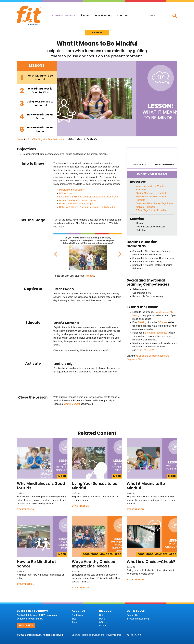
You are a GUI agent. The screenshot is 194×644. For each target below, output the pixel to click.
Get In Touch (136, 611)
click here (89, 276)
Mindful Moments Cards (71, 190)
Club (102, 626)
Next (119, 253)
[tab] (37, 78)
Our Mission (78, 615)
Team (75, 622)
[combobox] (154, 16)
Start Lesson (26, 509)
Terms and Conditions (93, 635)
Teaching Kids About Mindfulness (50, 139)
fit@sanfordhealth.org (138, 619)
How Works (104, 16)
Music (102, 619)
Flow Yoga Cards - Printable (151, 210)
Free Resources (62, 16)
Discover (85, 16)
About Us (122, 16)
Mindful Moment (72, 404)
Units (28, 139)
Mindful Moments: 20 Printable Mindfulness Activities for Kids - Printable (152, 197)
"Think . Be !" (145, 350)
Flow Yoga (65, 193)
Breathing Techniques (156, 333)
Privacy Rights (113, 635)
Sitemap (76, 635)
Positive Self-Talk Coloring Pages (76, 204)
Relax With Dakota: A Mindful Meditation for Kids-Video (87, 207)
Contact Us (132, 615)
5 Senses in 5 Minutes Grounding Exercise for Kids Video (89, 197)
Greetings (143, 322)
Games (162, 322)
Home (20, 139)
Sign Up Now (26, 625)
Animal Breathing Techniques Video (77, 200)
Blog (74, 619)
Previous (56, 253)
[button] (175, 16)
